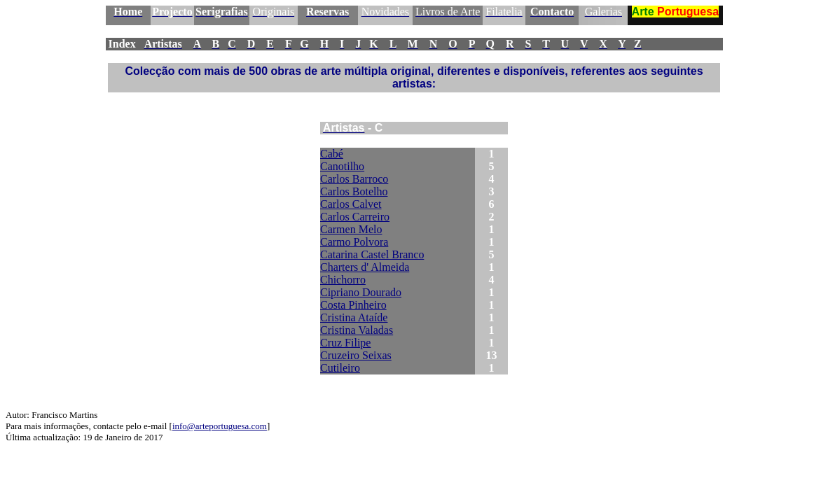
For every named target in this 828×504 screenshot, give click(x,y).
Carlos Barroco (354, 179)
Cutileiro (340, 368)
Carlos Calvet (351, 204)
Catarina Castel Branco (372, 254)
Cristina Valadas (357, 330)
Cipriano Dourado (361, 292)
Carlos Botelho (354, 191)
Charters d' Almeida (365, 267)
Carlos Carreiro (355, 217)
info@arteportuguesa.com (220, 426)
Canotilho (342, 166)
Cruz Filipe (345, 343)
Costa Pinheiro (353, 305)
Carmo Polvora (354, 242)
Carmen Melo (351, 229)
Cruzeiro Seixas (356, 355)
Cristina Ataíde (354, 317)
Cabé (332, 154)
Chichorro (343, 280)
